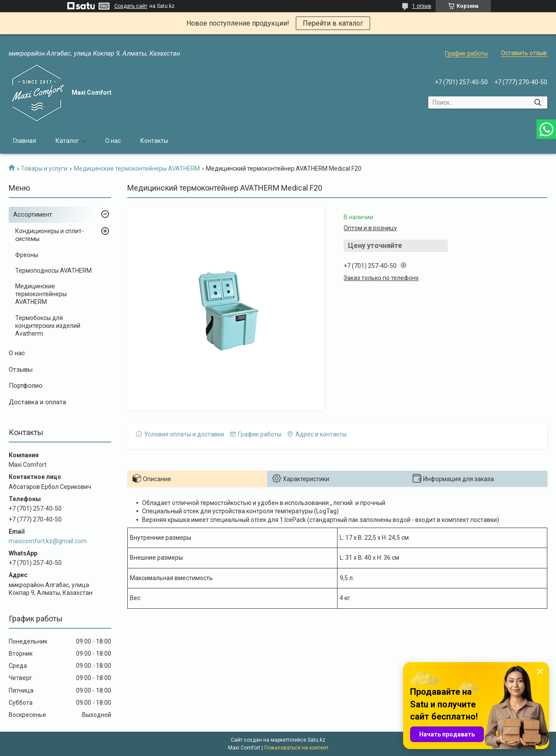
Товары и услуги (44, 168)
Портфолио (26, 386)
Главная (25, 141)
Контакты (154, 141)
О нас (113, 141)
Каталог (67, 141)
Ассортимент (33, 215)
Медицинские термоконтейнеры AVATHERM (137, 168)
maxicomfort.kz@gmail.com (48, 541)
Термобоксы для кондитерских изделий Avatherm (48, 326)
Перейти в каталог (333, 23)
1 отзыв (422, 6)
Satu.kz (316, 740)
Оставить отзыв (524, 53)
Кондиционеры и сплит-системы (50, 235)
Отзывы (21, 370)
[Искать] (538, 102)
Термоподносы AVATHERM (53, 271)
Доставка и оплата (37, 402)
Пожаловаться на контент (296, 748)
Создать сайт (131, 6)
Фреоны (27, 255)
